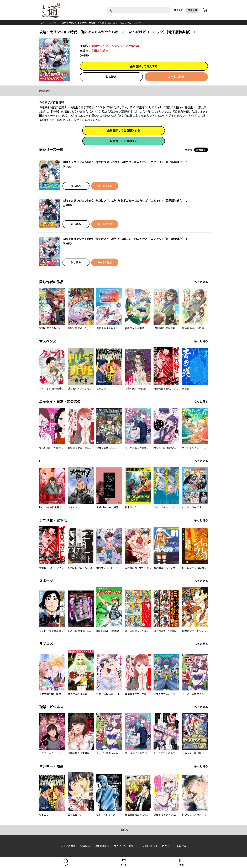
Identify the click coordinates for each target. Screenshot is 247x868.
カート (124, 865)
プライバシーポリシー (126, 846)
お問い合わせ (150, 846)
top (42, 23)
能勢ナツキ (98, 46)
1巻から (188, 150)
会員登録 (192, 10)
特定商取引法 (102, 846)
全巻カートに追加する (124, 141)
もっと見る (201, 282)
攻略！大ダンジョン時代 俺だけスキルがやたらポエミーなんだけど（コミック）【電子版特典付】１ (125, 239)
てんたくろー (117, 46)
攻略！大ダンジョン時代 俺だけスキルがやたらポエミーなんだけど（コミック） (103, 23)
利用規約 (85, 846)
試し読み (111, 77)
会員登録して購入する (144, 66)
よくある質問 (68, 846)
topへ (123, 830)
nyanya (134, 46)
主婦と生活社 (100, 51)
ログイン (178, 10)
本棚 (181, 865)
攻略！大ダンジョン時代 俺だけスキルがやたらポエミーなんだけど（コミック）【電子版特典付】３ (125, 162)
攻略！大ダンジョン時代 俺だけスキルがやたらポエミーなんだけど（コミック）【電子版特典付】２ (125, 201)
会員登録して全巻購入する (124, 130)
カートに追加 (176, 77)
